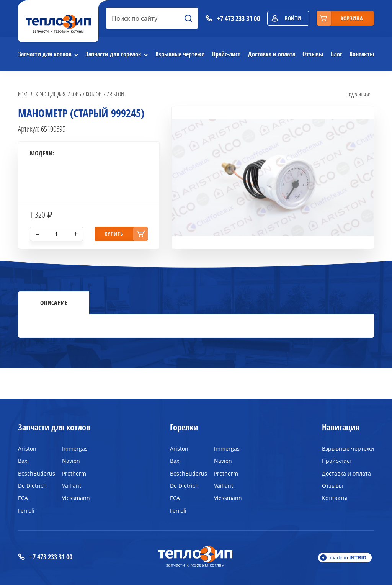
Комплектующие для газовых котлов (60, 94)
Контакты (362, 54)
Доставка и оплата (272, 54)
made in (348, 558)
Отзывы (313, 54)
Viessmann (76, 498)
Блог (336, 54)
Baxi (23, 461)
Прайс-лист (226, 54)
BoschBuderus (34, 473)
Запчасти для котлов (45, 54)
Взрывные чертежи (180, 54)
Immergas (75, 449)
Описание (54, 303)
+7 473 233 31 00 (45, 557)
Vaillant (72, 486)
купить (114, 234)
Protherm (74, 473)
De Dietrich (32, 486)
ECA (23, 498)
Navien (71, 461)
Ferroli (26, 511)
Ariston (116, 94)
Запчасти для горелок (113, 54)
